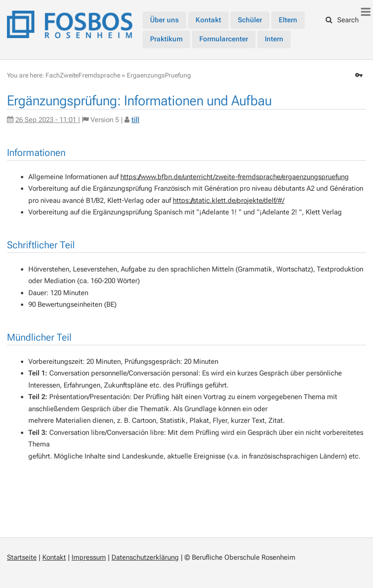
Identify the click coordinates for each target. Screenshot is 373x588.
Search (342, 20)
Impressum (89, 557)
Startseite (22, 557)
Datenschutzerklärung (145, 557)
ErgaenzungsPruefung (159, 75)
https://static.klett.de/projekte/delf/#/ (229, 200)
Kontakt (54, 557)
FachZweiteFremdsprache (83, 75)
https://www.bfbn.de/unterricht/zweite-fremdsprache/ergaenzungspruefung (235, 177)
